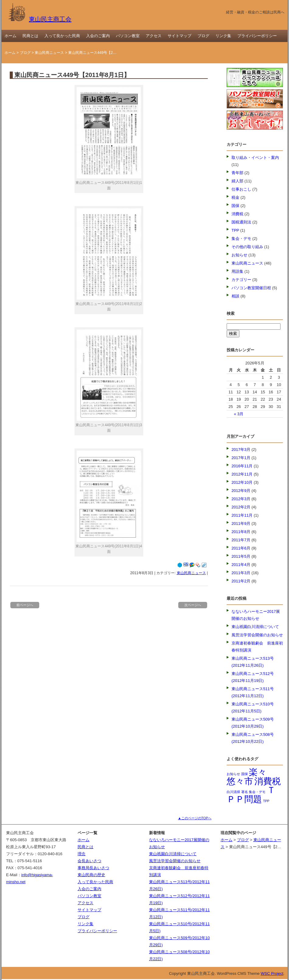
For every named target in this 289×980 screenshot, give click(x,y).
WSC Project (272, 973)
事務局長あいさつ (93, 868)
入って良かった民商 (62, 36)
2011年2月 (241, 581)
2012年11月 (242, 474)
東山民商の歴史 (91, 875)
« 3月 (239, 414)
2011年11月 (242, 515)
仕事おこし (241, 189)
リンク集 (223, 36)
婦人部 (237, 181)
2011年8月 (241, 532)
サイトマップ (179, 36)
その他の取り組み (247, 247)
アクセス (154, 36)
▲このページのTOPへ (195, 818)
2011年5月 (241, 556)
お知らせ (239, 255)
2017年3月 (241, 450)
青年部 (237, 173)
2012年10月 (242, 482)
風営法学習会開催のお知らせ (257, 635)
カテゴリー (241, 280)
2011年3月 (241, 573)
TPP (235, 230)
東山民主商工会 (40, 19)
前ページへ (25, 605)
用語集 (237, 271)
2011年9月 (241, 523)
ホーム (10, 36)
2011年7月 (241, 540)
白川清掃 (233, 792)
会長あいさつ (89, 861)
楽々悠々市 (247, 776)
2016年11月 (242, 466)
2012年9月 (241, 491)
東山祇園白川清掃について (255, 627)
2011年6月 (241, 548)
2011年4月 (241, 565)
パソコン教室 (128, 36)
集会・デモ (241, 239)
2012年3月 (241, 499)
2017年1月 (241, 458)
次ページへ (193, 605)
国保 (235, 206)
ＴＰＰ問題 (251, 794)
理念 (82, 854)
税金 (235, 197)
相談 (235, 296)
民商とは (30, 36)
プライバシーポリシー (257, 36)
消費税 (237, 214)
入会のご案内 (98, 36)
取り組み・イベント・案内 (255, 158)
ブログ (203, 36)
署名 (245, 792)
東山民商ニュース (49, 53)
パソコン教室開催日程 (251, 288)
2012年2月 (241, 507)
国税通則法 (241, 222)
